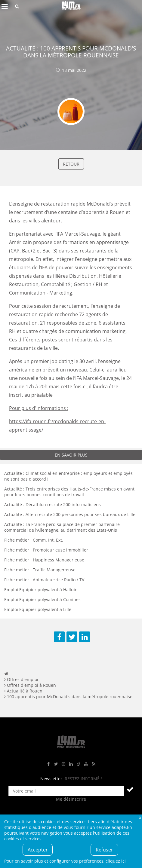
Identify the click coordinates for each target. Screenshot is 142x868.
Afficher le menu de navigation (5, 6)
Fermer (140, 817)
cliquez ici (116, 861)
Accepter (38, 850)
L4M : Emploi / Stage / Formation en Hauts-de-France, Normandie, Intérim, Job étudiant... (71, 6)
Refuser (104, 850)
